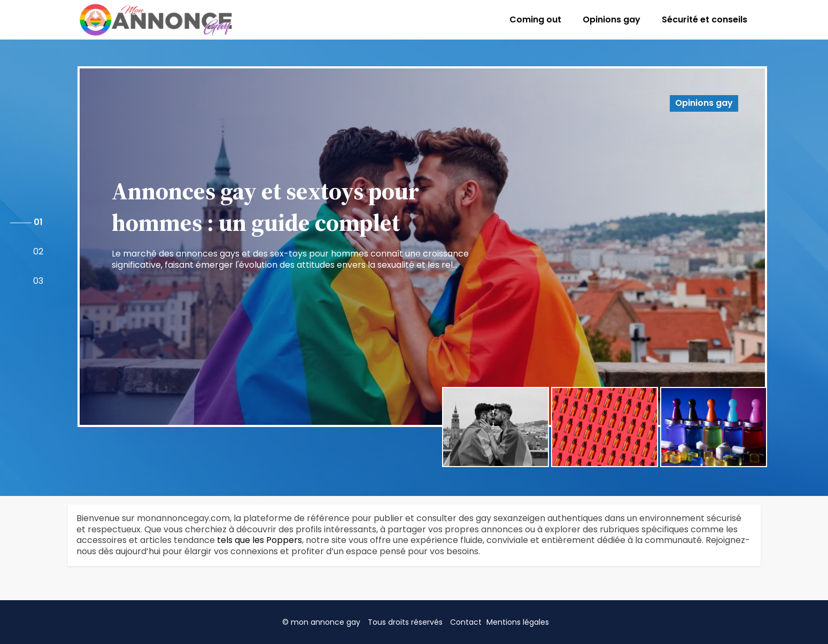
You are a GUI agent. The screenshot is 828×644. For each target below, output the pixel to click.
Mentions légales (518, 622)
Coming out (535, 20)
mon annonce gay (326, 622)
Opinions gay (612, 20)
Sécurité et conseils (705, 20)
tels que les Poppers (260, 540)
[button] (38, 223)
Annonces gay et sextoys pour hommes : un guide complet (265, 207)
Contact (466, 622)
